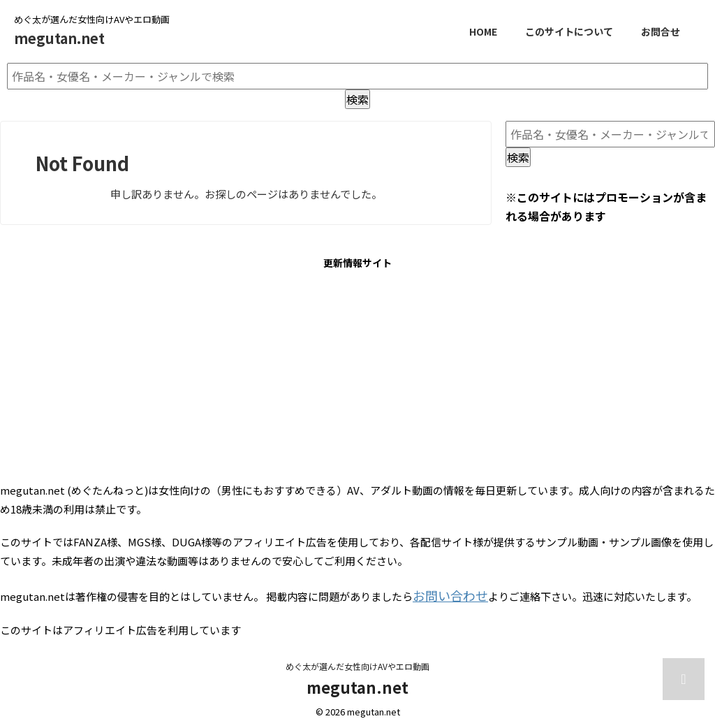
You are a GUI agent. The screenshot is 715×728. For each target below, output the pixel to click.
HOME (483, 31)
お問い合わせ (444, 594)
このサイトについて (569, 31)
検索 (357, 99)
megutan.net (59, 38)
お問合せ (661, 31)
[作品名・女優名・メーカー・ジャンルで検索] (357, 76)
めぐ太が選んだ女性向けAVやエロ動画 (357, 663)
